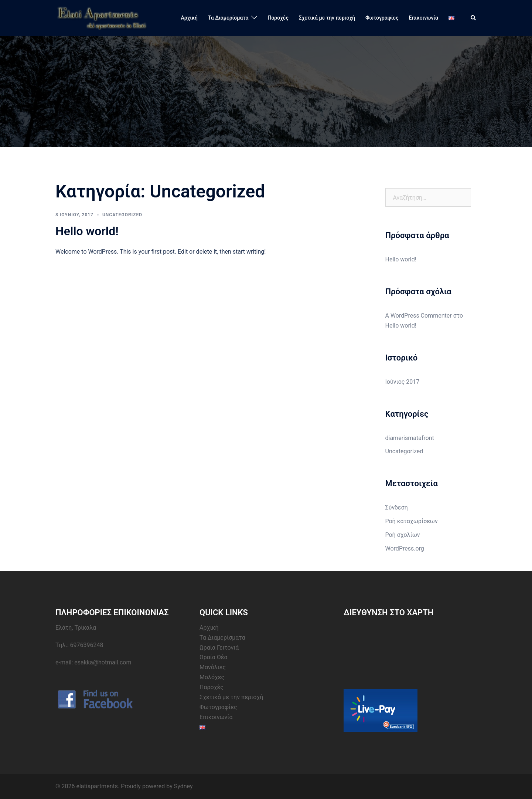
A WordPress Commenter (419, 316)
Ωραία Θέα (214, 657)
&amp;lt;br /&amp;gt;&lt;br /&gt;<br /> (399, 651)
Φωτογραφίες (382, 18)
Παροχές (278, 18)
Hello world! (87, 231)
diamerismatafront (410, 438)
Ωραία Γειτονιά (219, 648)
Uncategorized (122, 215)
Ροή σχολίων (403, 535)
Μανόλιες (213, 667)
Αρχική (189, 18)
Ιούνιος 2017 (403, 382)
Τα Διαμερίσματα (228, 18)
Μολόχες (212, 677)
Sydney (183, 786)
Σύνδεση (397, 507)
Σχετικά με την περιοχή (327, 18)
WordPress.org (405, 549)
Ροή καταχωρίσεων (412, 521)
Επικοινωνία (424, 18)
